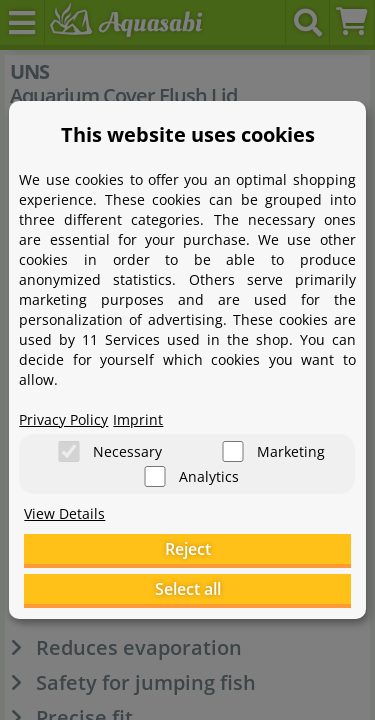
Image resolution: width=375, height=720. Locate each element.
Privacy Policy (63, 419)
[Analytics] (155, 476)
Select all (188, 589)
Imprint (138, 419)
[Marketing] (233, 451)
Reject (188, 549)
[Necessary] (69, 451)
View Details (64, 513)
